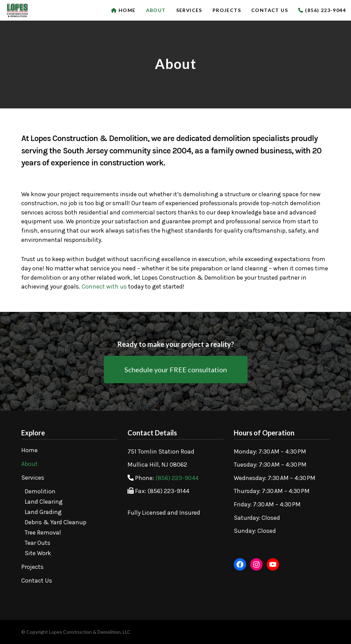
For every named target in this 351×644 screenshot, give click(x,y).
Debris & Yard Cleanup (56, 522)
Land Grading (43, 512)
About (29, 464)
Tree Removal (43, 532)
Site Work (38, 553)
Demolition (40, 491)
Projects (32, 567)
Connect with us (104, 286)
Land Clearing (44, 502)
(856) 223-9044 (177, 478)
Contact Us (37, 581)
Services (33, 478)
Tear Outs (38, 543)
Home (29, 450)
